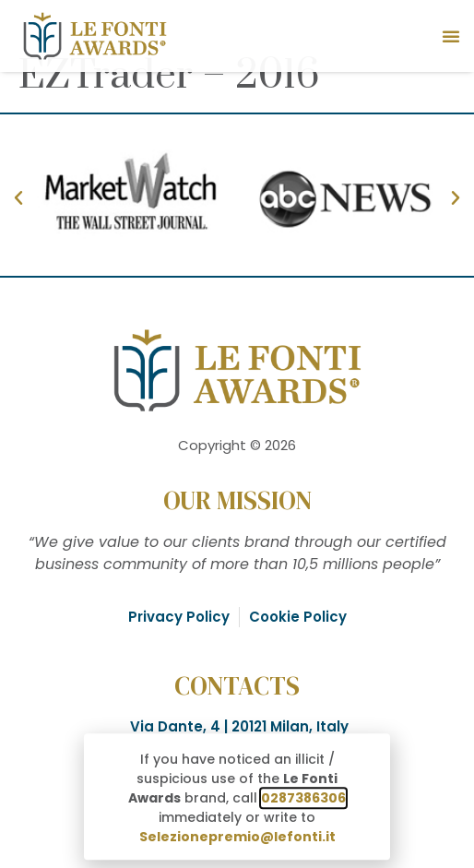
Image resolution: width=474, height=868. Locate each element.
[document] (237, 434)
